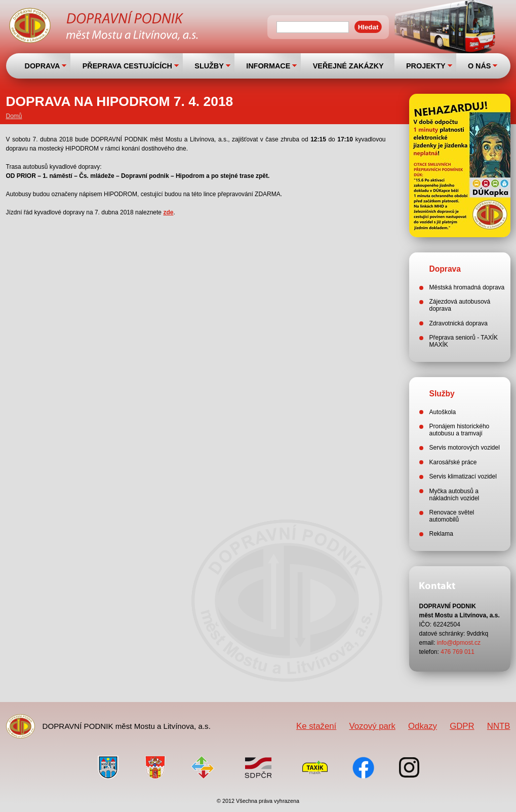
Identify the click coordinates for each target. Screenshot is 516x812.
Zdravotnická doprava (459, 323)
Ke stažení (316, 726)
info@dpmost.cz (459, 643)
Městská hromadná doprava (467, 287)
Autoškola (443, 412)
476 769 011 (458, 652)
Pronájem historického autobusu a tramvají (460, 430)
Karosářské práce (453, 462)
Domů (14, 116)
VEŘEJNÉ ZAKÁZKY (348, 66)
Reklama (441, 534)
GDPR (462, 726)
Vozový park (372, 726)
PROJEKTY (426, 66)
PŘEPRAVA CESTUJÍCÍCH (127, 66)
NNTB (499, 726)
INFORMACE (268, 66)
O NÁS (480, 66)
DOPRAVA (43, 66)
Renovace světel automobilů (452, 516)
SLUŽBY (209, 66)
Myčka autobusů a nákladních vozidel (454, 495)
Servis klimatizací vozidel (463, 476)
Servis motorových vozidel (465, 448)
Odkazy (423, 726)
